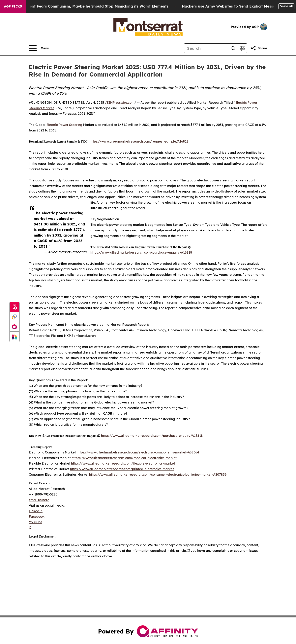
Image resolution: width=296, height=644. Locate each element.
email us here (39, 500)
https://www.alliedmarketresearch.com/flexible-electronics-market (123, 463)
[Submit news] (15, 307)
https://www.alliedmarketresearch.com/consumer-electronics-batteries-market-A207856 (158, 474)
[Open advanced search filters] (242, 48)
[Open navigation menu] (39, 48)
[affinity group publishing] (15, 327)
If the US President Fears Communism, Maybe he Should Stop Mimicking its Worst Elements (89, 6)
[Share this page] (259, 48)
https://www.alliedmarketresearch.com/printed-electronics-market (122, 469)
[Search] (206, 48)
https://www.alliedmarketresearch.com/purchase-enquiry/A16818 (141, 252)
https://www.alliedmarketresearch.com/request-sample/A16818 (139, 141)
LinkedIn (36, 511)
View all (286, 6)
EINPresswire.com (120, 103)
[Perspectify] (15, 317)
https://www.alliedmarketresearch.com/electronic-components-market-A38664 (138, 452)
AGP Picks (13, 6)
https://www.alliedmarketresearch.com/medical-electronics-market (124, 458)
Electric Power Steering (64, 125)
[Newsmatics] (15, 337)
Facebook (37, 517)
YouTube (36, 522)
